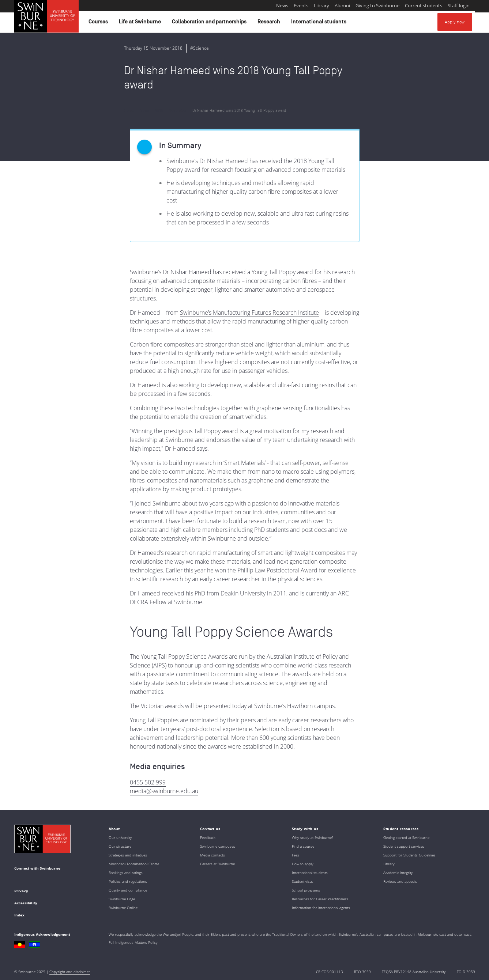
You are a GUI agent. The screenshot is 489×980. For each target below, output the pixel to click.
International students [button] (320, 23)
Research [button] (270, 23)
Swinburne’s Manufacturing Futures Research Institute (249, 313)
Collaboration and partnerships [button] (210, 23)
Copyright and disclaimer (70, 972)
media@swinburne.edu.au (164, 791)
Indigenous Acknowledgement (42, 934)
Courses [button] (99, 23)
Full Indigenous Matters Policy (133, 942)
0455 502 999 (148, 782)
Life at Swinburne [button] (141, 23)
